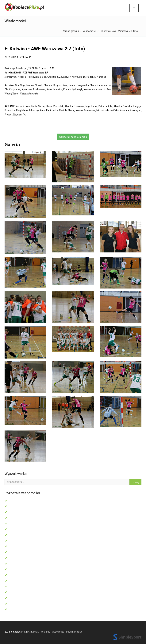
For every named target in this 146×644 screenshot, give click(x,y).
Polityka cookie (74, 632)
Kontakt (35, 632)
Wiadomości (89, 31)
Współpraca (58, 632)
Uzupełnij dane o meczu (73, 137)
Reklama (46, 632)
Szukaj (135, 482)
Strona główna (71, 31)
